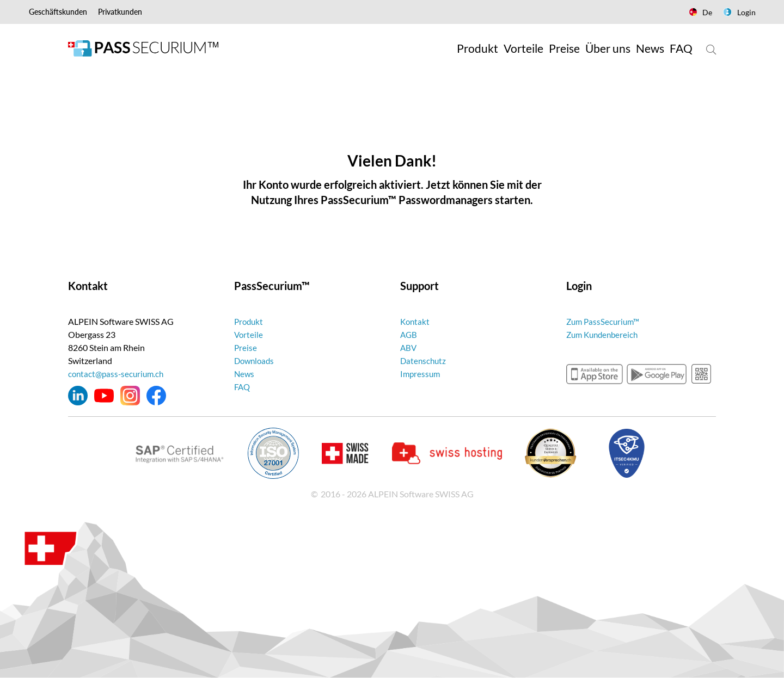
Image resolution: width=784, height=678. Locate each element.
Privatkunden (120, 12)
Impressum (421, 374)
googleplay (657, 374)
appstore (595, 374)
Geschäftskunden (58, 12)
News (245, 374)
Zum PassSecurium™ (605, 321)
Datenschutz (424, 360)
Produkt (250, 321)
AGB (409, 334)
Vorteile (249, 334)
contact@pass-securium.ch (118, 374)
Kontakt (416, 321)
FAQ (243, 387)
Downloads (256, 360)
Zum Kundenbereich (605, 334)
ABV (409, 347)
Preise (246, 347)
